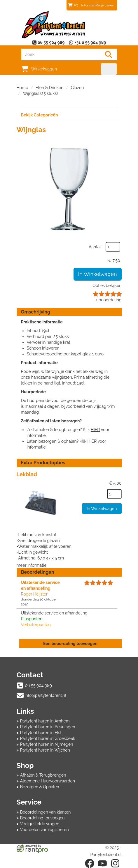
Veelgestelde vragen (40, 824)
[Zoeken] (109, 54)
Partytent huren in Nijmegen (47, 744)
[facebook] (90, 863)
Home (22, 88)
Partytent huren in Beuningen (48, 727)
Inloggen (89, 5)
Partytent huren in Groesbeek (48, 738)
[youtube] (102, 863)
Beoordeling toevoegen (42, 818)
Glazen (77, 88)
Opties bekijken (107, 286)
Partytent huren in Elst (41, 733)
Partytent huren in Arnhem (45, 721)
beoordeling (109, 300)
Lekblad (27, 474)
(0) (73, 5)
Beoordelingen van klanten (46, 812)
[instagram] (115, 863)
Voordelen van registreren (44, 830)
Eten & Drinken (49, 88)
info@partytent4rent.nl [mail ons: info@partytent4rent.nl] (46, 695)
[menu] (109, 69)
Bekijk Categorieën (69, 115)
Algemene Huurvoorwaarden (48, 781)
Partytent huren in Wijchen (45, 750)
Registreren (105, 5)
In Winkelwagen (98, 274)
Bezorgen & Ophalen (40, 787)
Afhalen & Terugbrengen (43, 775)
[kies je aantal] (114, 494)
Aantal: (95, 247)
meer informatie (32, 565)
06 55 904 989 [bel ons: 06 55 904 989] (39, 685)
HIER (95, 430)
